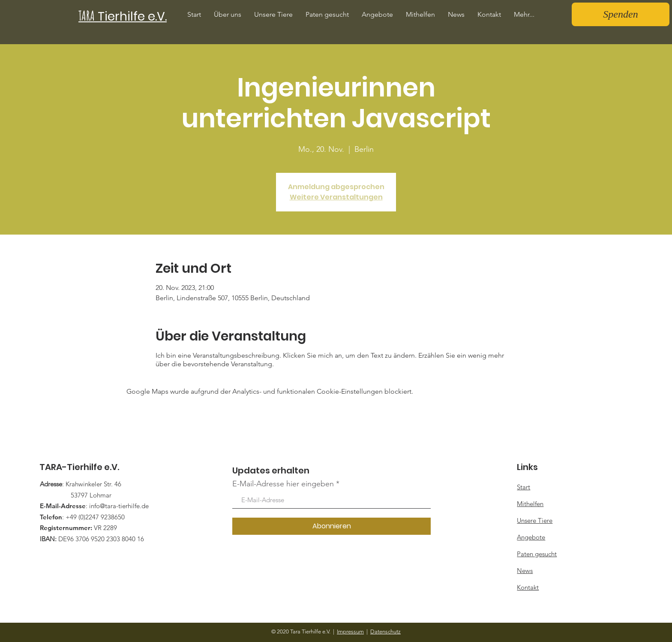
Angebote (531, 537)
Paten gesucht (537, 554)
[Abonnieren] (331, 526)
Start (523, 487)
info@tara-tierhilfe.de (119, 506)
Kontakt (528, 587)
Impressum (350, 631)
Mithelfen (530, 504)
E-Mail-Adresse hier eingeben (283, 484)
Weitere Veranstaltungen (336, 197)
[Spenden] (621, 14)
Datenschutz (385, 631)
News (525, 571)
